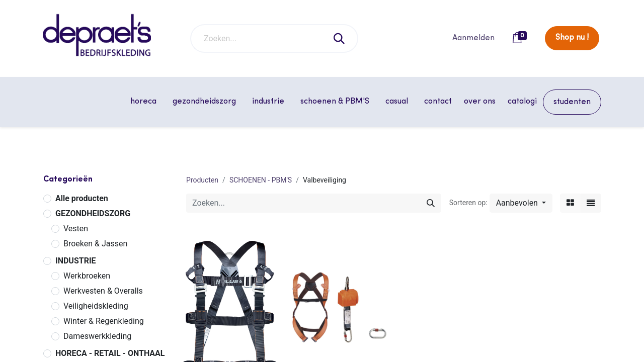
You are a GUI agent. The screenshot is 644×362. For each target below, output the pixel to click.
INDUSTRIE (76, 261)
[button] (521, 203)
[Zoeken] (340, 38)
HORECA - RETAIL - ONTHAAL (110, 353)
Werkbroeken (87, 276)
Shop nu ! (572, 38)
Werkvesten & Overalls (103, 291)
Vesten (76, 229)
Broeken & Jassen (95, 244)
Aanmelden (473, 38)
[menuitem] (438, 102)
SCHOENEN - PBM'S (261, 180)
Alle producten (82, 198)
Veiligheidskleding (96, 306)
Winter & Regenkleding (104, 321)
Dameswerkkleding (97, 336)
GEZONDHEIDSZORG (93, 213)
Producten (202, 180)
